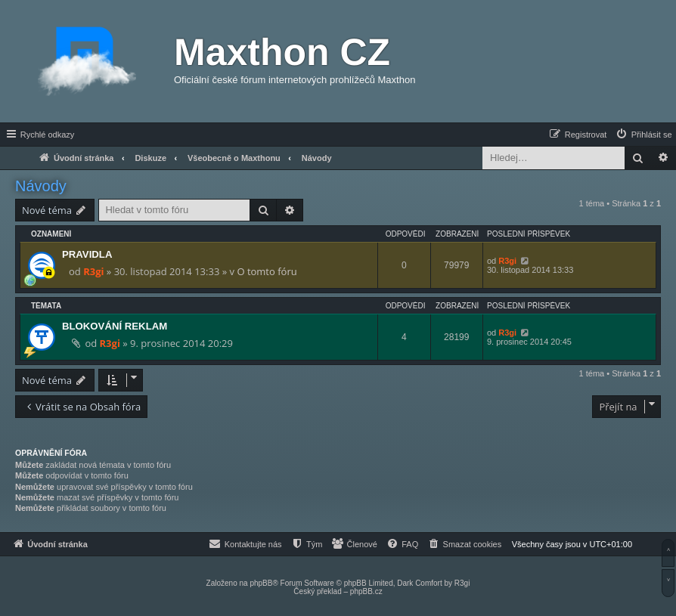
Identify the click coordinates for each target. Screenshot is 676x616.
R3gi (93, 271)
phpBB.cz (366, 591)
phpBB (261, 583)
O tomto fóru (267, 271)
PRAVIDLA (87, 254)
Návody (41, 186)
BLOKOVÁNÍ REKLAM (115, 326)
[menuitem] (643, 135)
